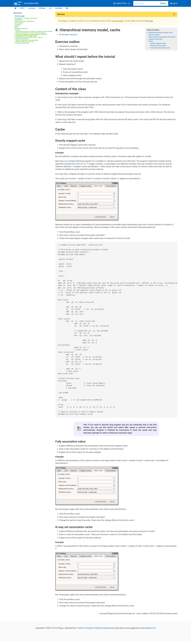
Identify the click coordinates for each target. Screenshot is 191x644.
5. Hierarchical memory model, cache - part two (29, 37)
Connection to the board (22, 43)
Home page (20, 16)
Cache (151, 41)
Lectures (17, 26)
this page (149, 21)
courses (32, 8)
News (16, 27)
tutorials (59, 8)
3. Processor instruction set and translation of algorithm (31, 34)
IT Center (80, 628)
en (50, 8)
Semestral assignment (21, 28)
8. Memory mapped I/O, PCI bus (24, 42)
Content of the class (155, 39)
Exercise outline (154, 35)
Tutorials (17, 30)
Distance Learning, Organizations (25, 21)
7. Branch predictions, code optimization (26, 40)
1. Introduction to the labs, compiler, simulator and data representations (36, 31)
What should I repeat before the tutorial (162, 37)
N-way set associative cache (160, 48)
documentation (19, 23)
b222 (22, 8)
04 (67, 8)
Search (163, 3)
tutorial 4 (74, 35)
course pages (118, 21)
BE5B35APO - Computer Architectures (26, 18)
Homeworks (18, 24)
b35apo (42, 8)
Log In (174, 3)
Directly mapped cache (158, 43)
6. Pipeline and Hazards (22, 39)
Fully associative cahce (158, 46)
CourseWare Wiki (26, 3)
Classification (19, 20)
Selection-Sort (73, 164)
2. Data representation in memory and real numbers (30, 33)
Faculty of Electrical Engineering (100, 628)
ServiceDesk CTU (148, 628)
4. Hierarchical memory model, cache (26, 36)
